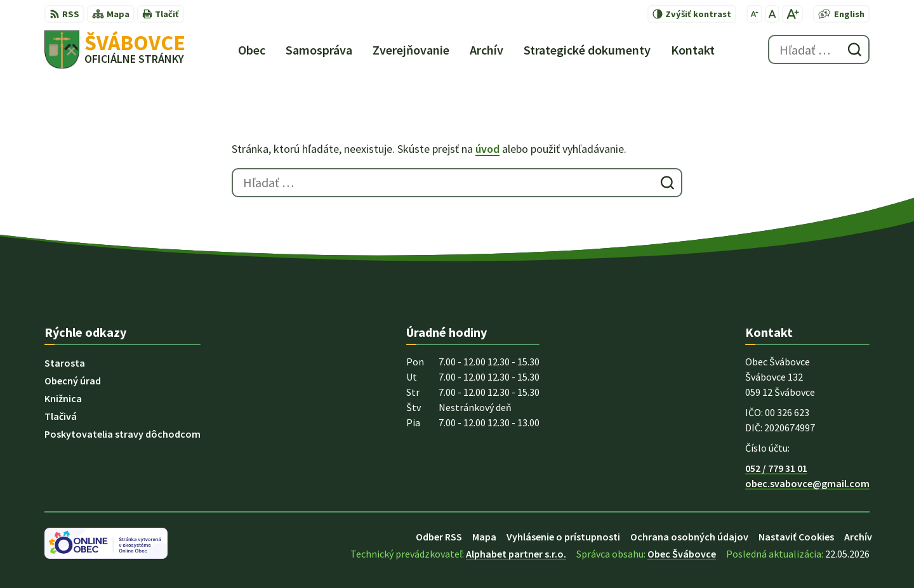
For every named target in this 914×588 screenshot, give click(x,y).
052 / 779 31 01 (776, 468)
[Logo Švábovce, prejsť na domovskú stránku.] (115, 49)
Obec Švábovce (682, 554)
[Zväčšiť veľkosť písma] (792, 14)
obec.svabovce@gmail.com (807, 483)
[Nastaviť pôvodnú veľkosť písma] (772, 14)
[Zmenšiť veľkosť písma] (754, 14)
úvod (487, 149)
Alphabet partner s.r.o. (516, 554)
